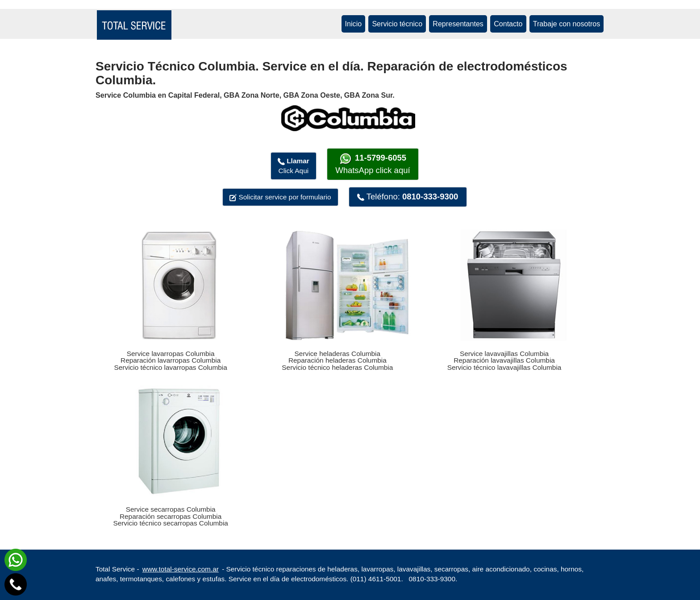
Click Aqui (294, 166)
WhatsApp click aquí (373, 164)
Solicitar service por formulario (280, 197)
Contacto (508, 24)
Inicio (354, 24)
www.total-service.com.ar (181, 569)
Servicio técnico (397, 24)
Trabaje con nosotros (567, 24)
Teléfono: (408, 197)
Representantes (458, 24)
